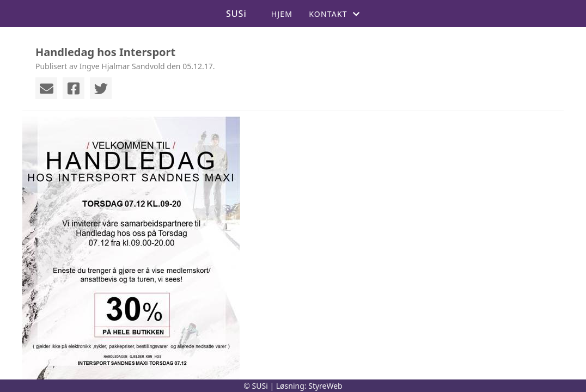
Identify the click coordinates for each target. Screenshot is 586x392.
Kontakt (334, 14)
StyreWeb (325, 386)
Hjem (282, 14)
